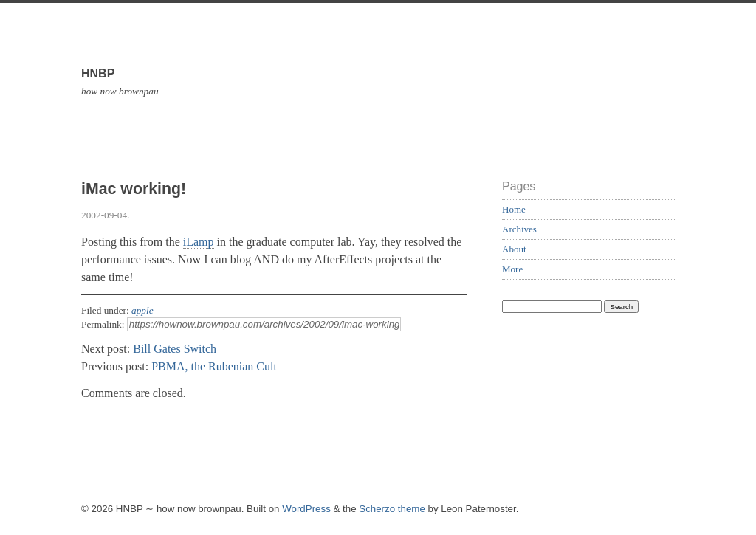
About (514, 249)
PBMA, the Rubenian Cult (214, 366)
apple (142, 310)
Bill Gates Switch (175, 349)
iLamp (199, 242)
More (512, 269)
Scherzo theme (392, 509)
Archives (519, 229)
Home (514, 209)
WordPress (306, 509)
